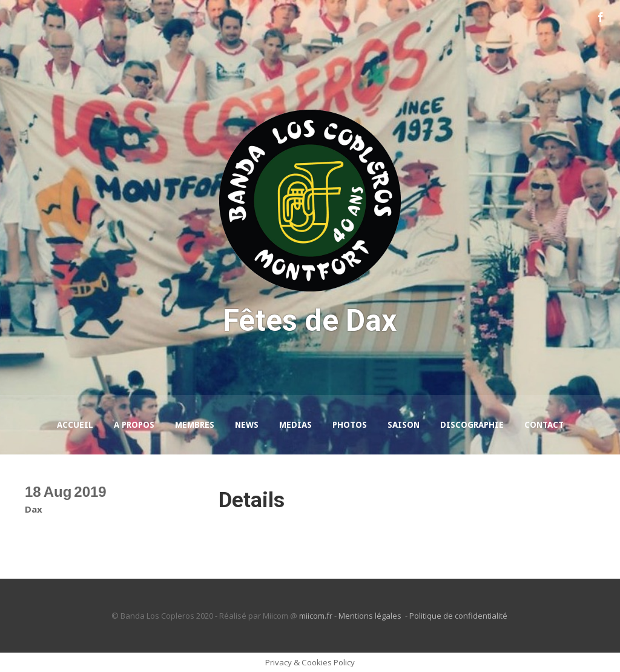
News (247, 425)
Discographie (472, 425)
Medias (295, 425)
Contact (544, 425)
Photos (350, 425)
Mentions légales (371, 616)
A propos (134, 425)
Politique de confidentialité (459, 616)
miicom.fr (316, 616)
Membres (195, 425)
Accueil (75, 425)
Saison (404, 425)
